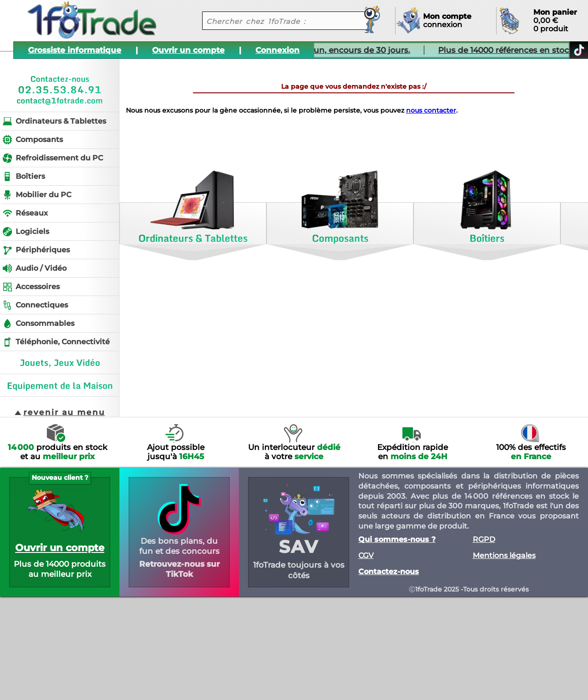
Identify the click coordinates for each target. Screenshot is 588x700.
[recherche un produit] (278, 21)
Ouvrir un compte (188, 50)
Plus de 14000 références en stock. (483, 50)
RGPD (484, 540)
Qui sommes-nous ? (397, 540)
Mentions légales (504, 556)
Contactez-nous (389, 572)
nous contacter (431, 110)
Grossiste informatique (75, 50)
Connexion (277, 50)
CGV (366, 556)
